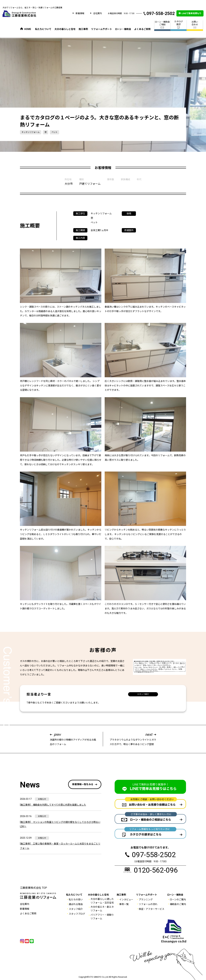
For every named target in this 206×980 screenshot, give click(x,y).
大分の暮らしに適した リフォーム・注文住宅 (102, 901)
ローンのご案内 (178, 900)
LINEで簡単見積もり (191, 13)
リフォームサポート (102, 29)
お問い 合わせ (195, 25)
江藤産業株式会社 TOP (33, 888)
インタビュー (126, 900)
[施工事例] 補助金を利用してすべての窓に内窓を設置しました (53, 805)
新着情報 (80, 13)
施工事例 (83, 29)
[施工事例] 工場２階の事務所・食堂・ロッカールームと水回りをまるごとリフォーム (60, 846)
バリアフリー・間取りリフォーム (102, 917)
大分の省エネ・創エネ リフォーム (102, 909)
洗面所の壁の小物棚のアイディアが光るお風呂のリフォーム (73, 739)
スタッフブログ (77, 914)
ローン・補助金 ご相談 (162, 25)
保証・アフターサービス (152, 909)
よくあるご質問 (142, 29)
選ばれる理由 (76, 904)
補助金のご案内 (178, 904)
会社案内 (98, 13)
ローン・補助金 (123, 29)
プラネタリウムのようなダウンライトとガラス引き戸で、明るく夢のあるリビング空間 (133, 739)
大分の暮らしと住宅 (65, 29)
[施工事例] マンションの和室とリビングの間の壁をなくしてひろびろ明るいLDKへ (60, 824)
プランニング (146, 900)
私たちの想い (76, 900)
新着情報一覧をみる (83, 784)
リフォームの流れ (148, 904)
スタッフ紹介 (143, 694)
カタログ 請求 (179, 25)
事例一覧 (124, 904)
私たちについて (43, 29)
